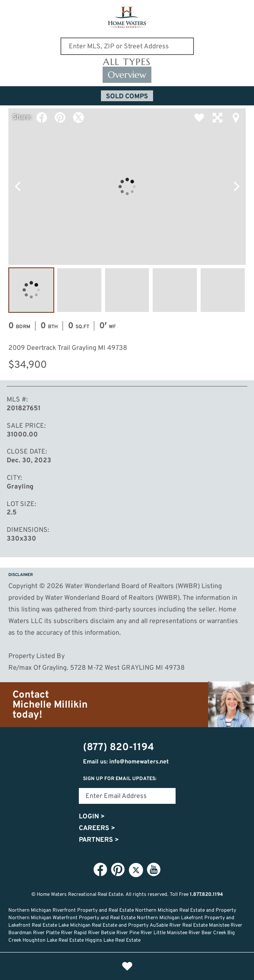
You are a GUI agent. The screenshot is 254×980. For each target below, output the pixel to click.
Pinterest (60, 117)
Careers (97, 828)
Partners (99, 840)
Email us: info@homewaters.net (126, 762)
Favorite (199, 117)
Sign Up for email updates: (120, 779)
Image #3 (127, 290)
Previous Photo (18, 187)
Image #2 (79, 290)
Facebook (42, 117)
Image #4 (175, 290)
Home (72, 966)
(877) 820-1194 (242, 11)
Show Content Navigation (13, 10)
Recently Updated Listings (155, 966)
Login (92, 817)
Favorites (127, 966)
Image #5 (223, 290)
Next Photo (236, 187)
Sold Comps (127, 97)
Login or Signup (182, 966)
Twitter (78, 117)
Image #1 (31, 290)
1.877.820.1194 (206, 895)
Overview (127, 75)
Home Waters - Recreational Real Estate (127, 17)
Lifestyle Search (100, 966)
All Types (127, 62)
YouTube (154, 870)
